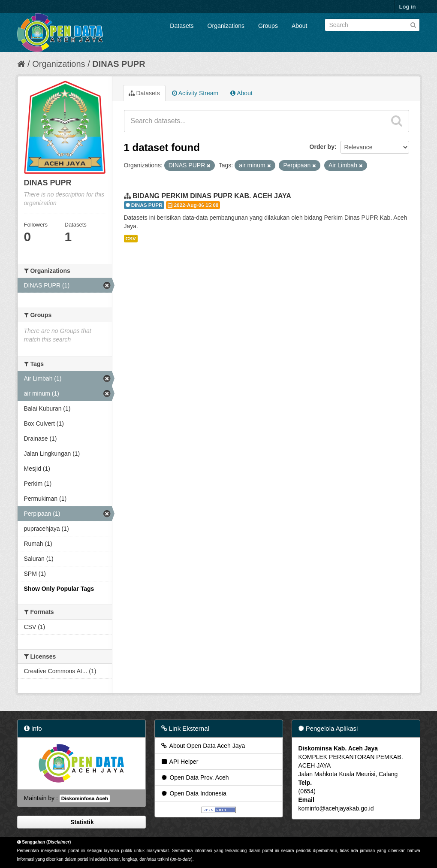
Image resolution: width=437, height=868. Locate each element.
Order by (322, 147)
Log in (408, 7)
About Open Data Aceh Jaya (203, 746)
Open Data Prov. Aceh (195, 777)
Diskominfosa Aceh (85, 798)
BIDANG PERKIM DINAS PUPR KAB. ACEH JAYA (212, 196)
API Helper (179, 762)
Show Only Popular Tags (59, 589)
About (300, 26)
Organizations (226, 26)
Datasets (182, 26)
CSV (131, 239)
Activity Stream (195, 93)
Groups (268, 26)
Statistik (81, 822)
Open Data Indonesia (193, 793)
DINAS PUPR (119, 64)
